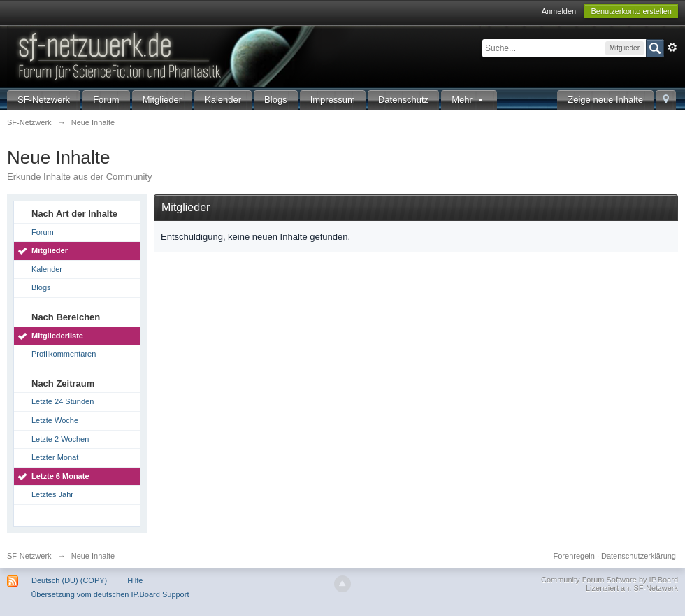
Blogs (276, 100)
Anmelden (559, 11)
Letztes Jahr (52, 494)
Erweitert (672, 48)
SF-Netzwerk (44, 100)
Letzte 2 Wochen (60, 439)
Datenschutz (403, 100)
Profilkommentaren (64, 354)
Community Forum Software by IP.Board (610, 580)
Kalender (223, 100)
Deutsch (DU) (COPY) (69, 580)
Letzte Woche (55, 420)
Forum (106, 100)
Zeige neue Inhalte (605, 100)
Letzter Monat (55, 457)
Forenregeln (574, 556)
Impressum (333, 100)
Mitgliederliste (57, 336)
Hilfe (135, 580)
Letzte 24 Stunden (63, 401)
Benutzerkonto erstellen (631, 11)
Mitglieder (162, 100)
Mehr (469, 100)
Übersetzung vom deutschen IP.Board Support (110, 594)
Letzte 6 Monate (60, 476)
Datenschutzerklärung (639, 556)
